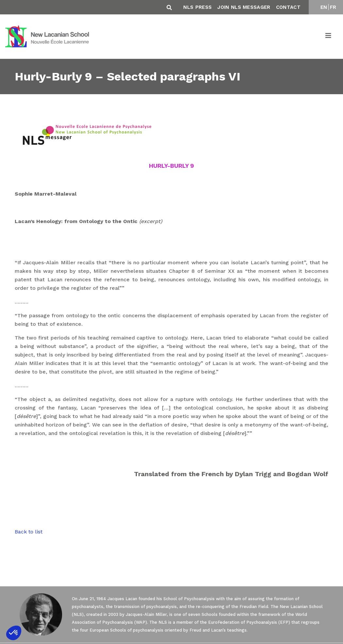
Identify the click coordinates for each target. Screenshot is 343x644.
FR (333, 7)
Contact (288, 7)
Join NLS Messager (244, 7)
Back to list (29, 532)
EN (324, 7)
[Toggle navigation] (329, 37)
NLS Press (197, 7)
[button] (14, 633)
